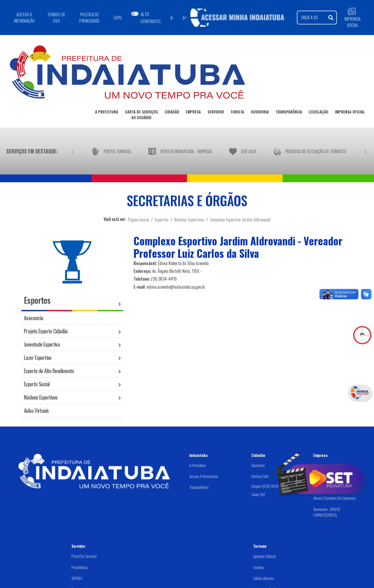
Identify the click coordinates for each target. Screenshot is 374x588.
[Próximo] (365, 151)
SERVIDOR (216, 113)
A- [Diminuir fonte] (172, 18)
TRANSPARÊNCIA (289, 113)
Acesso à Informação (204, 476)
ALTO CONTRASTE (151, 17)
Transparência (199, 487)
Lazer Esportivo (38, 357)
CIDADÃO (172, 113)
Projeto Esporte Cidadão (46, 331)
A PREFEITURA (107, 113)
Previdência (80, 567)
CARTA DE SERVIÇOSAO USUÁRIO (141, 116)
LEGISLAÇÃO (318, 113)
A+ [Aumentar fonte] (185, 18)
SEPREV (77, 578)
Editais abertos (263, 578)
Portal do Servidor (84, 556)
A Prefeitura (198, 465)
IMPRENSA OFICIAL (352, 18)
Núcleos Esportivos (189, 220)
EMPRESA (193, 113)
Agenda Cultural (264, 556)
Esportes (162, 220)
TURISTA (237, 113)
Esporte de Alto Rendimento (49, 371)
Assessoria (34, 318)
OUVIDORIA (260, 113)
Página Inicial (138, 220)
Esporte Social (37, 384)
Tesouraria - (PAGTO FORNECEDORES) (327, 512)
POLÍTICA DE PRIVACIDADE (89, 18)
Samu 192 (258, 494)
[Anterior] (72, 151)
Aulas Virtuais (36, 410)
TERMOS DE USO (56, 18)
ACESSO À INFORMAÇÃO (24, 18)
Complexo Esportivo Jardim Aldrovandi (240, 220)
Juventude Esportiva (42, 344)
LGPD (118, 18)
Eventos (259, 567)
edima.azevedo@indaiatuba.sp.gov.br (176, 287)
